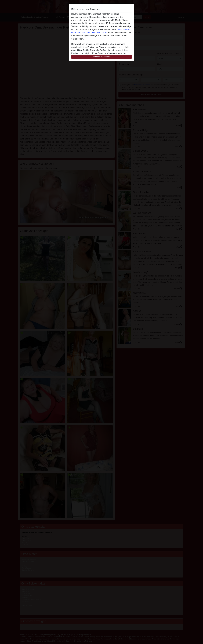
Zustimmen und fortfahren (102, 57)
